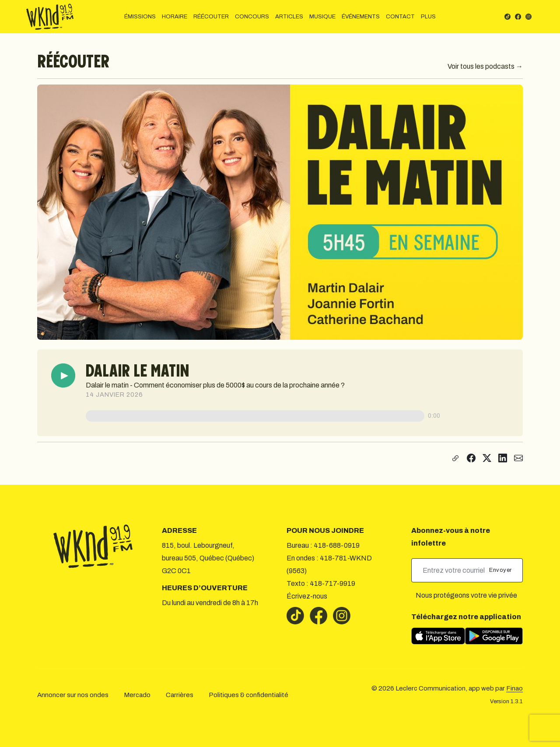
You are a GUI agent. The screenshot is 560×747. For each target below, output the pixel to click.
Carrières (180, 695)
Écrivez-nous (307, 596)
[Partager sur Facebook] (471, 458)
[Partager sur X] (487, 458)
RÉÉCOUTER (211, 17)
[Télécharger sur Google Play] (494, 636)
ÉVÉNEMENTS (361, 17)
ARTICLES (289, 17)
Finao (514, 688)
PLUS (428, 17)
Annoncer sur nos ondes (73, 695)
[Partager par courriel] (518, 458)
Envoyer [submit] (501, 570)
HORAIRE (175, 17)
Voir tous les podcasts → (485, 66)
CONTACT (400, 17)
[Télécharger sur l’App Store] (438, 636)
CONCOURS (252, 17)
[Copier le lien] (454, 458)
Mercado (137, 695)
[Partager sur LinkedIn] (503, 458)
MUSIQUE (322, 17)
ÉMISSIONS (140, 17)
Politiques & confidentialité (248, 695)
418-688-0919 (337, 545)
